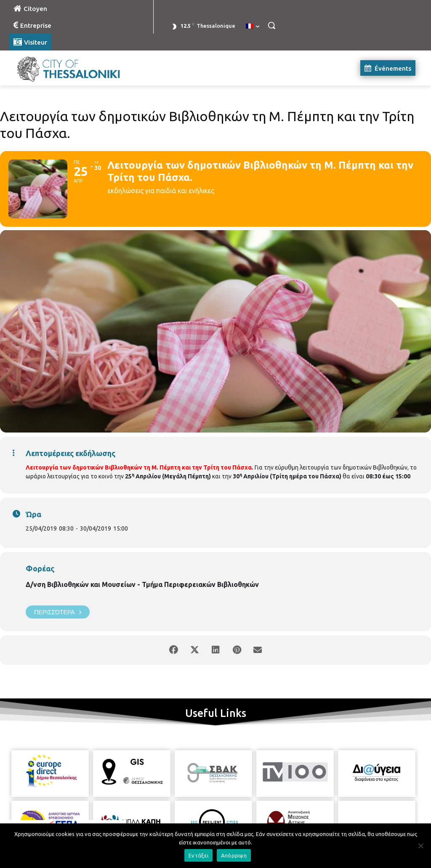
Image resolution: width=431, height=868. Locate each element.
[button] (271, 25)
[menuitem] (253, 27)
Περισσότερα (58, 612)
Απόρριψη (234, 855)
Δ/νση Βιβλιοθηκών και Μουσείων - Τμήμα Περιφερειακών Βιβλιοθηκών (142, 584)
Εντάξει (198, 855)
